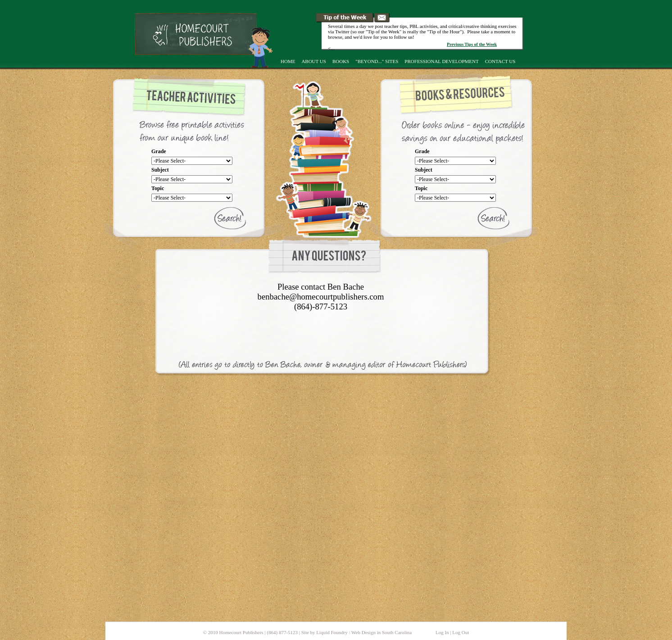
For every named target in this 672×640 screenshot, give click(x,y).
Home (288, 61)
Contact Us (500, 61)
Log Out (461, 632)
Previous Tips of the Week (472, 44)
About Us (314, 61)
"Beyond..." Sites (377, 61)
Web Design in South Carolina (381, 632)
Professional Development (441, 61)
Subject (160, 170)
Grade (159, 151)
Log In (442, 632)
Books (341, 61)
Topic (158, 188)
